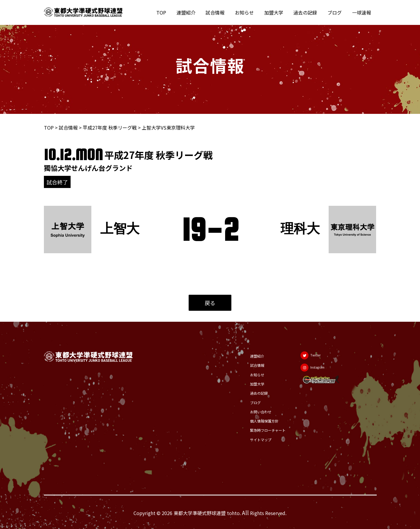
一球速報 (362, 12)
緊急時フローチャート (262, 430)
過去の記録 (307, 12)
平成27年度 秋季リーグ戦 (110, 128)
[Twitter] (315, 355)
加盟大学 (276, 12)
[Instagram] (318, 369)
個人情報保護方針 (257, 420)
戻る (210, 303)
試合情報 (219, 12)
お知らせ (248, 12)
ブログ (336, 12)
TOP (167, 12)
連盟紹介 (191, 12)
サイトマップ (252, 439)
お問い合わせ (252, 411)
